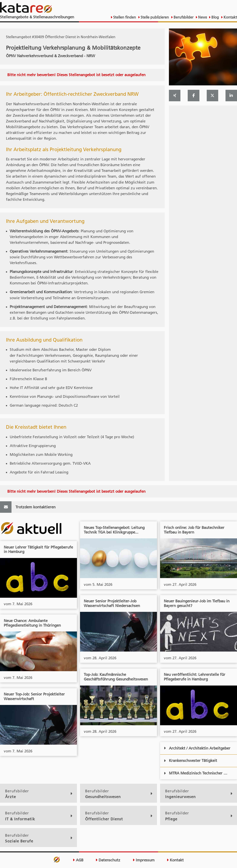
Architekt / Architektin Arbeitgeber (197, 748)
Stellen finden (124, 17)
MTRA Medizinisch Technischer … (196, 773)
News (202, 17)
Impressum (144, 860)
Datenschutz (108, 860)
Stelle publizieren (154, 17)
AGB (78, 860)
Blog (215, 17)
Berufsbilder (183, 17)
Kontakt (230, 17)
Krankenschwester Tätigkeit (190, 761)
